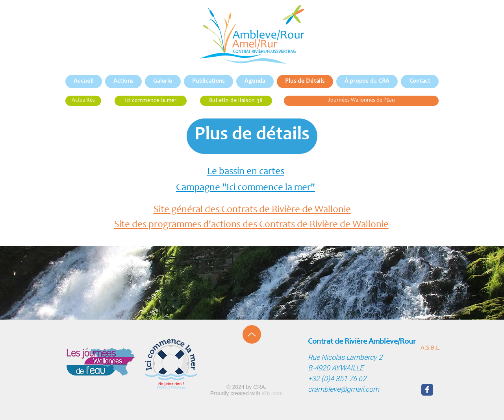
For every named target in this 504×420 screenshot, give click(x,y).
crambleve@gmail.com (344, 389)
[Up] (252, 334)
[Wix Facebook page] (427, 390)
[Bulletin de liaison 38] (236, 101)
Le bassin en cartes (246, 172)
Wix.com (272, 393)
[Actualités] (83, 101)
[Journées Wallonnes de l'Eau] (361, 101)
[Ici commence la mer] (151, 101)
